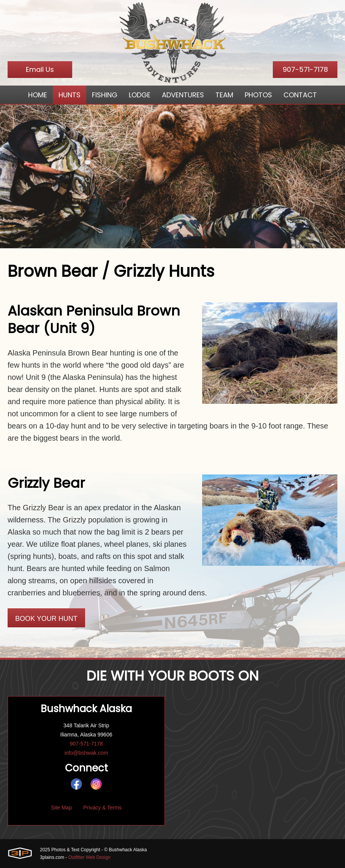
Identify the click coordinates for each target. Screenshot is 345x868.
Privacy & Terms (102, 808)
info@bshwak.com (86, 753)
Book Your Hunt (46, 619)
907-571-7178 (305, 69)
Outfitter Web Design (89, 857)
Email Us (40, 69)
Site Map (61, 808)
